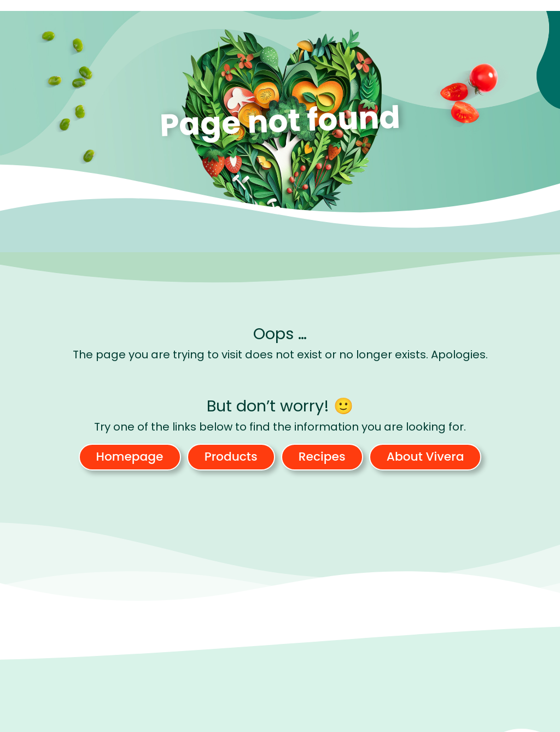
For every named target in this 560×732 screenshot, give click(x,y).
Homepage (130, 457)
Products (231, 457)
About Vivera (425, 457)
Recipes (322, 457)
